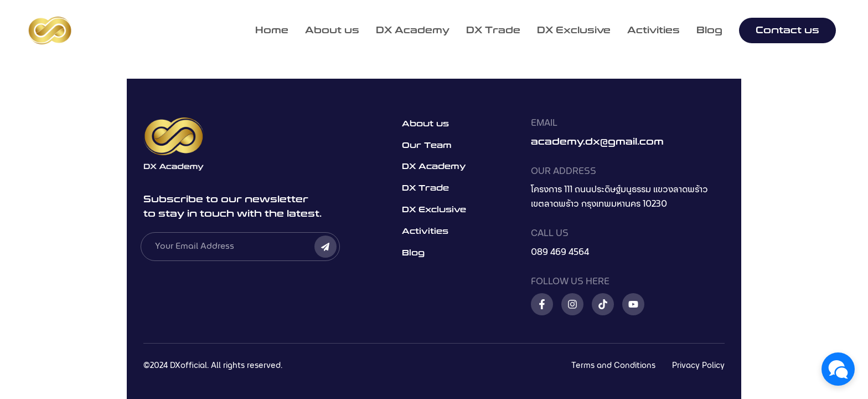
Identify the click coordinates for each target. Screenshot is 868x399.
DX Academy (413, 30)
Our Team (427, 145)
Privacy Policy (698, 366)
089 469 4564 (560, 252)
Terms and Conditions (613, 366)
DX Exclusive (574, 30)
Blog (709, 30)
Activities (653, 30)
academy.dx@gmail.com (597, 142)
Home (272, 30)
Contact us (787, 30)
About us (332, 30)
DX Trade (493, 30)
